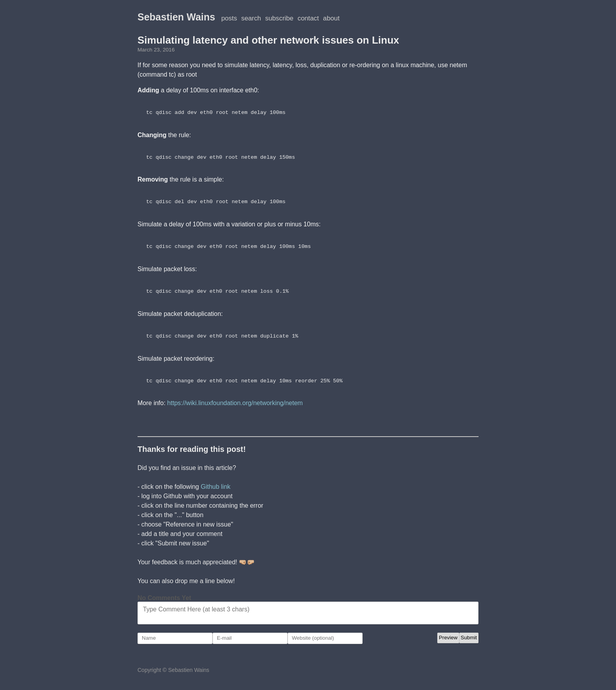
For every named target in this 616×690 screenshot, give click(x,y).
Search (251, 18)
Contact (308, 18)
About (331, 18)
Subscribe (279, 18)
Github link (216, 487)
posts (229, 18)
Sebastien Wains (176, 17)
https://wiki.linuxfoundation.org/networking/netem (235, 403)
